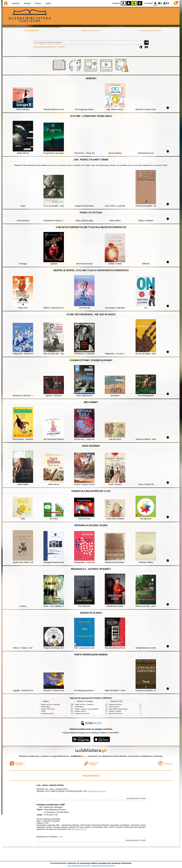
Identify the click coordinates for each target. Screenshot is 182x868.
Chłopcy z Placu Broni (48, 709)
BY (140, 3)
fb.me (61, 837)
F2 (166, 3)
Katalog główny (32, 30)
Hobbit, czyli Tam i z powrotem (51, 705)
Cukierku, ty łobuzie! (115, 711)
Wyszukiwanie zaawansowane (45, 47)
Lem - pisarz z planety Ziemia (50, 785)
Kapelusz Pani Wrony (115, 705)
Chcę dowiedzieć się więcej (79, 866)
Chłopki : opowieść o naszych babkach (87, 709)
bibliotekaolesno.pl (79, 829)
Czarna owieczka (114, 707)
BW (129, 3)
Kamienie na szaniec (48, 714)
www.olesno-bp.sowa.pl (97, 791)
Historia (27, 3)
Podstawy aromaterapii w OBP (51, 805)
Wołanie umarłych (81, 711)
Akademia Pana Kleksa (82, 714)
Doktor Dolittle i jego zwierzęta (118, 709)
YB (134, 3)
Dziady (43, 711)
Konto (48, 3)
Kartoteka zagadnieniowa (150, 30)
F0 (155, 3)
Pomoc (38, 3)
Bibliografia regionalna (91, 30)
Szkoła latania (46, 707)
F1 (160, 3)
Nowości (16, 3)
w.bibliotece (78, 756)
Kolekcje (62, 47)
